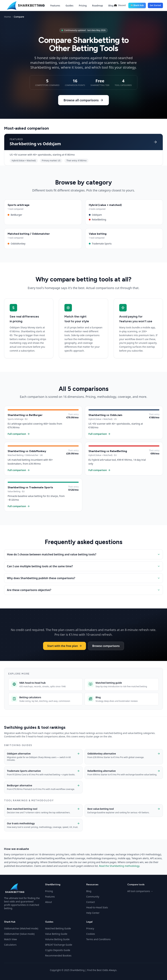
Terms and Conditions (98, 939)
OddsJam (124, 215)
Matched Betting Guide (58, 928)
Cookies (91, 934)
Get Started (155, 5)
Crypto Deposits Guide (58, 950)
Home (41, 6)
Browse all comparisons (83, 100)
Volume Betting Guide (57, 939)
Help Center (93, 913)
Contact (91, 902)
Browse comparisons (106, 646)
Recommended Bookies (58, 956)
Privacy (90, 928)
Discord (120, 5)
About (48, 902)
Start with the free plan (65, 646)
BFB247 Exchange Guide (59, 945)
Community (93, 897)
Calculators (10, 945)
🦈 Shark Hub (137, 5)
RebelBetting (124, 220)
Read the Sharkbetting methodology (119, 866)
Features (55, 6)
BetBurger (43, 215)
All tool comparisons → (140, 891)
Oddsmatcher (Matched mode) (21, 928)
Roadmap (97, 6)
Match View (10, 939)
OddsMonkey (43, 244)
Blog (111, 6)
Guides (69, 6)
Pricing (83, 6)
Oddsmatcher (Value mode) (19, 934)
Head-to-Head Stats (97, 907)
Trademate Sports (124, 244)
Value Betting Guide (56, 934)
